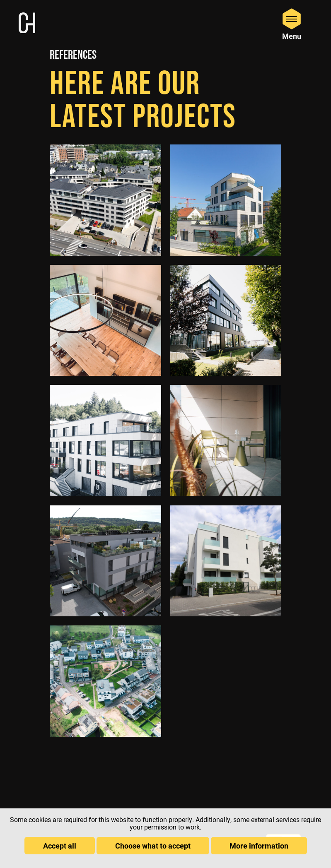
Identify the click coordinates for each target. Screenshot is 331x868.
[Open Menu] (292, 24)
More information (259, 846)
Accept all (60, 846)
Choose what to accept (153, 846)
